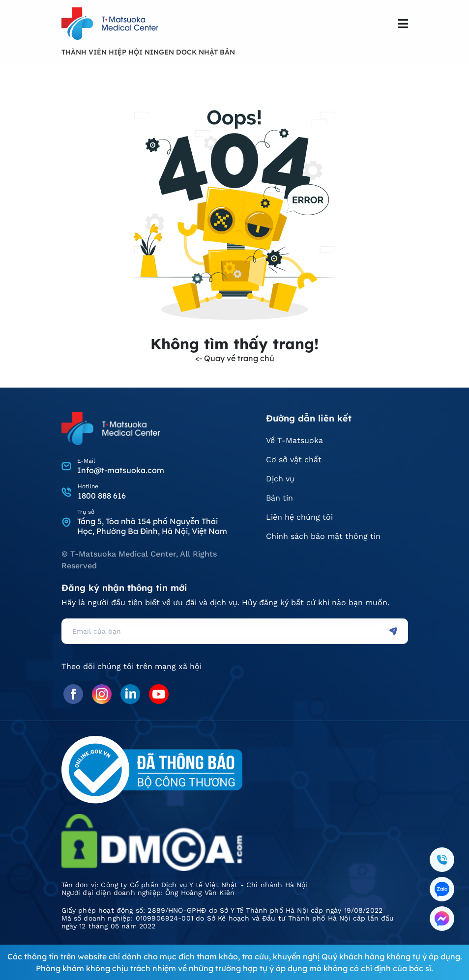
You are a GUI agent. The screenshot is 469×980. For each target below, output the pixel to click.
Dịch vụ (280, 479)
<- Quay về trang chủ (235, 358)
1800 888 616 (102, 496)
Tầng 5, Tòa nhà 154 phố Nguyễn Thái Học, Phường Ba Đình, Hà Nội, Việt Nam (152, 526)
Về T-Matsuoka (294, 440)
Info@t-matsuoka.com (121, 470)
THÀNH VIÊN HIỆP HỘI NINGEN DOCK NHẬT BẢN (148, 52)
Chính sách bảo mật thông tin (323, 536)
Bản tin (279, 498)
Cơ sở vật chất (294, 460)
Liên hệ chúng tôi (299, 517)
